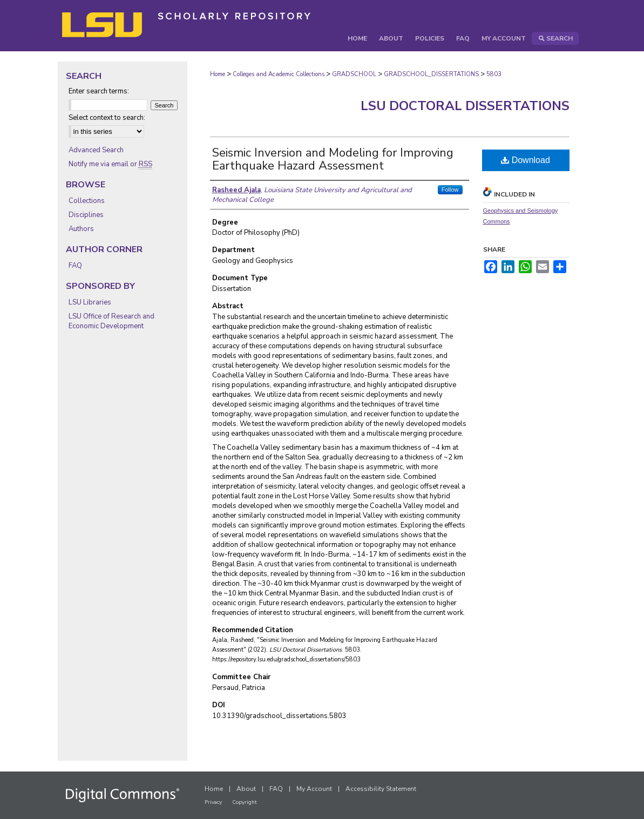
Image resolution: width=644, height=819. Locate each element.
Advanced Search (96, 150)
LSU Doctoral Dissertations (465, 106)
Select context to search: (107, 118)
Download (526, 160)
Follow (450, 189)
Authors (81, 229)
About (246, 789)
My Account (314, 789)
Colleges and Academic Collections (279, 74)
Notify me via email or (110, 164)
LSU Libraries (90, 302)
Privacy (213, 802)
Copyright (245, 802)
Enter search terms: (99, 91)
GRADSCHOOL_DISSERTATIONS (431, 74)
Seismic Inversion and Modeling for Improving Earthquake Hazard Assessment (333, 159)
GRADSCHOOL (354, 74)
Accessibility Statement (381, 789)
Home (218, 74)
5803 (494, 74)
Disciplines (86, 215)
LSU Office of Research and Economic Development (111, 321)
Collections (87, 201)
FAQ (75, 266)
